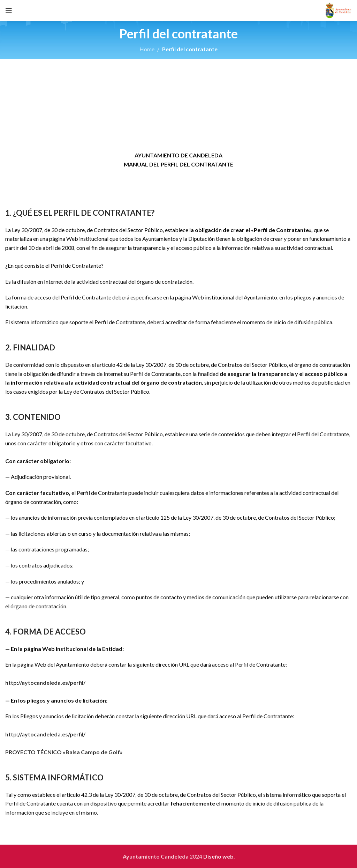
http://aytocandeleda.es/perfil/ (45, 682)
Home (147, 49)
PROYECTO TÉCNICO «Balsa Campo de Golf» (64, 752)
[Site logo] (338, 10)
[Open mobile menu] (9, 10)
